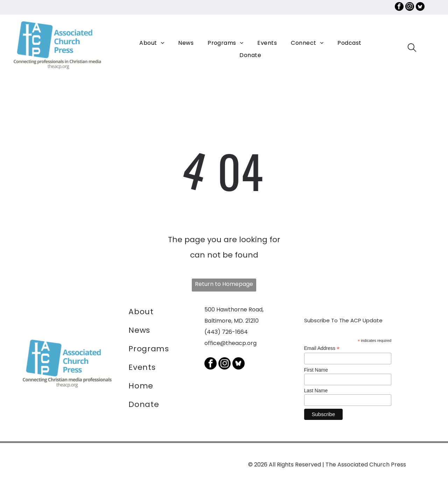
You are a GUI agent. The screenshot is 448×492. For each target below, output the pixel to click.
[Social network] (420, 7)
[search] (412, 49)
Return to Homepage (224, 284)
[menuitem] (152, 43)
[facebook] (399, 7)
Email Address (322, 348)
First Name (316, 370)
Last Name (316, 390)
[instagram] (410, 7)
